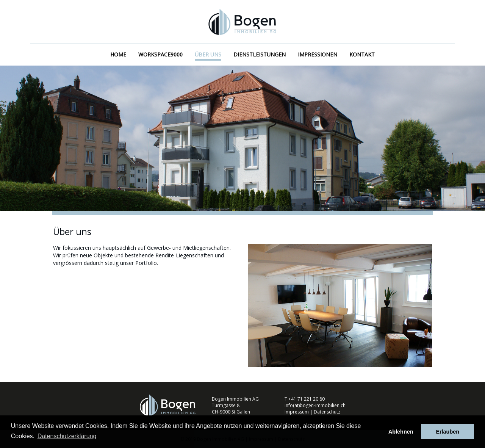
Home (118, 54)
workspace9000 (160, 54)
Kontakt (362, 54)
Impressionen (318, 54)
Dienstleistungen (260, 54)
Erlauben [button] (447, 432)
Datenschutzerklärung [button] (67, 436)
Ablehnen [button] (401, 432)
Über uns (208, 54)
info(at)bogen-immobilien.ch (315, 405)
